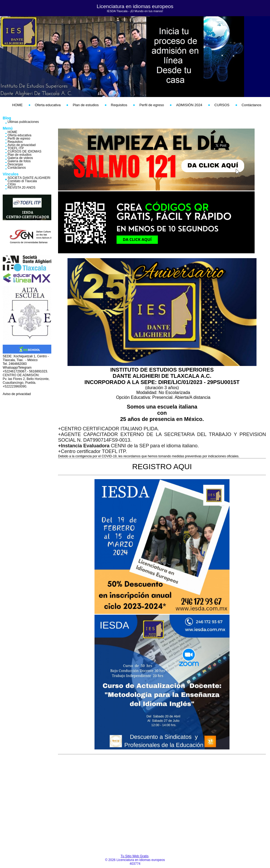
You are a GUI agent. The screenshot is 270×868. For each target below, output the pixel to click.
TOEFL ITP (16, 148)
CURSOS (222, 105)
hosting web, (82, 119)
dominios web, (102, 119)
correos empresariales (130, 119)
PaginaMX (208, 119)
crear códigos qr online (109, 123)
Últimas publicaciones (23, 122)
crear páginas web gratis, (167, 119)
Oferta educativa (48, 105)
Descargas (15, 164)
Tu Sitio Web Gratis (135, 856)
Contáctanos (252, 105)
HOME (17, 105)
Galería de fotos (19, 161)
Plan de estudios (86, 105)
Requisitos (119, 105)
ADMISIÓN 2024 (189, 105)
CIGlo (12, 184)
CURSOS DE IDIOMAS (24, 151)
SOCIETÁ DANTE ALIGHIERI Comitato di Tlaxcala (29, 179)
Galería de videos (20, 158)
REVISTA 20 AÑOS (21, 188)
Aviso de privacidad (22, 145)
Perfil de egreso (152, 105)
